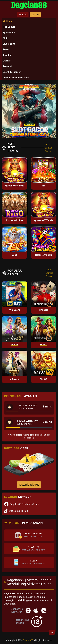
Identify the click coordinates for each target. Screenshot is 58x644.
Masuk (23, 15)
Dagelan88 (28, 640)
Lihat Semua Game (49, 148)
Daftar (35, 15)
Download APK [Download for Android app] (29, 485)
